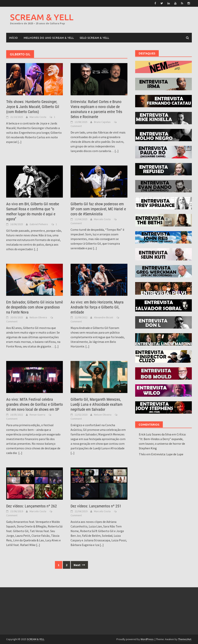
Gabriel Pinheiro (39, 224)
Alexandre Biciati (104, 317)
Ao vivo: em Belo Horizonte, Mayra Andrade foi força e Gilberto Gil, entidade (97, 307)
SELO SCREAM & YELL (94, 38)
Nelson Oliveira (38, 317)
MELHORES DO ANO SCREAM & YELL (49, 38)
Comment (76, 126)
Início (13, 38)
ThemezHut (185, 639)
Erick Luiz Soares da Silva (155, 434)
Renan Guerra (37, 415)
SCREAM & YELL (42, 17)
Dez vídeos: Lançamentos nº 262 (32, 506)
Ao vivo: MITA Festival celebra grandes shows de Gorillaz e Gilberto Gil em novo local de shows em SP (35, 404)
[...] (20, 142)
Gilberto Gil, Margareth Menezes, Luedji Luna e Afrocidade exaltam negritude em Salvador (96, 404)
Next (79, 565)
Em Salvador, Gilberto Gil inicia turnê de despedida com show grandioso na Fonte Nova (35, 307)
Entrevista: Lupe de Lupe (167, 454)
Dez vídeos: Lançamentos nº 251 (96, 506)
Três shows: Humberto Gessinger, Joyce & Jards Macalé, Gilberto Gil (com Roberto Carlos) (33, 106)
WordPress (147, 639)
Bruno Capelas (102, 122)
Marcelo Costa (38, 117)
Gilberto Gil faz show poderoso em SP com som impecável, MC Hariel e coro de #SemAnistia (98, 209)
